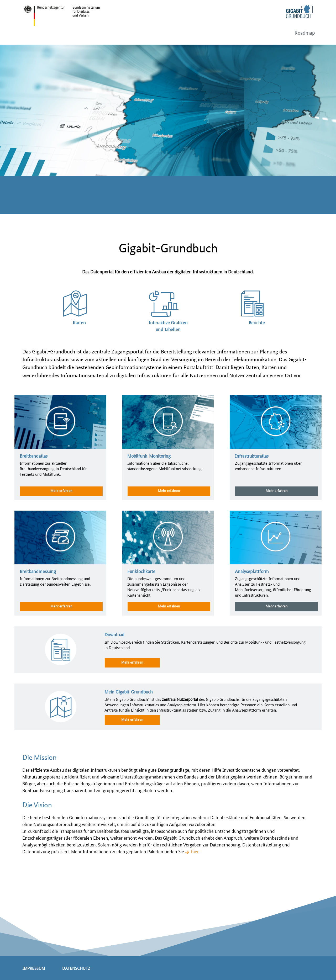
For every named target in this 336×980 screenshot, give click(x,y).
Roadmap (305, 33)
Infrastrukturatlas (252, 455)
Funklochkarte (141, 571)
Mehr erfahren (61, 490)
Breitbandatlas (34, 455)
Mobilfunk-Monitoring (149, 455)
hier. (195, 851)
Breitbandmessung (38, 571)
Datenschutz (76, 968)
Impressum (34, 968)
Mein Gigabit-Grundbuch (129, 691)
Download (114, 634)
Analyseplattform (252, 571)
